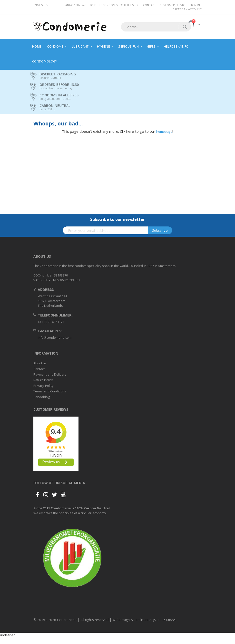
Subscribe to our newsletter (117, 219)
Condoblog (42, 397)
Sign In (195, 5)
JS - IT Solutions (164, 620)
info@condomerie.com (55, 337)
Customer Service (173, 5)
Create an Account (187, 9)
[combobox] (156, 27)
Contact (150, 5)
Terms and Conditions (50, 391)
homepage (164, 132)
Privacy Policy (44, 386)
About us (40, 363)
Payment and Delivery (50, 374)
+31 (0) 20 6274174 (51, 322)
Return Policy (43, 380)
